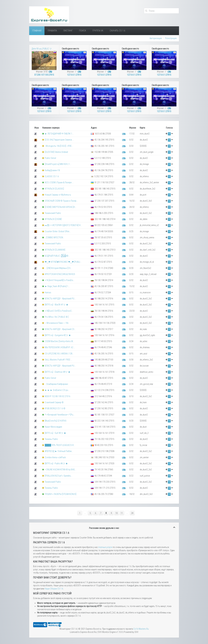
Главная (37, 31)
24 (132, 513)
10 (117, 513)
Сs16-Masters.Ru (141, 629)
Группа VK (98, 31)
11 (122, 513)
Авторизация (156, 38)
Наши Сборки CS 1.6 (54, 589)
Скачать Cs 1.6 (117, 31)
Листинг (68, 31)
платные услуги (105, 547)
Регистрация (171, 38)
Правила (52, 31)
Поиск (83, 31)
